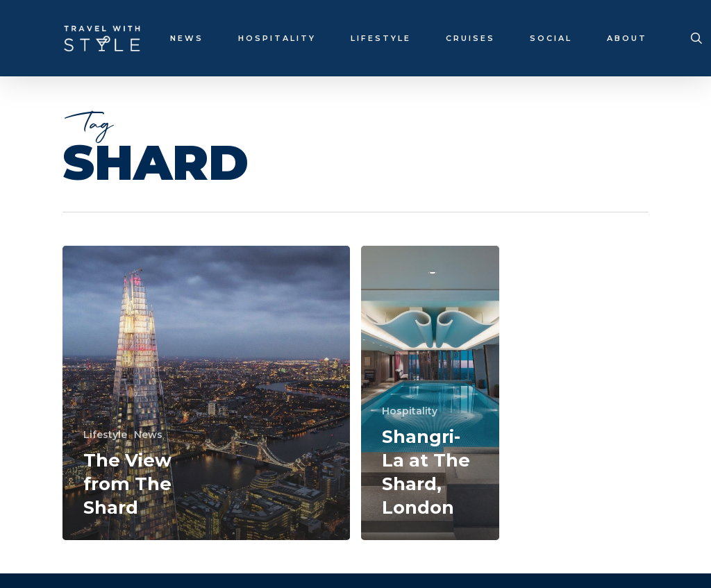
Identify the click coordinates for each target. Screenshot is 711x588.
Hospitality (410, 411)
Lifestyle (105, 435)
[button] (685, 7)
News (148, 435)
